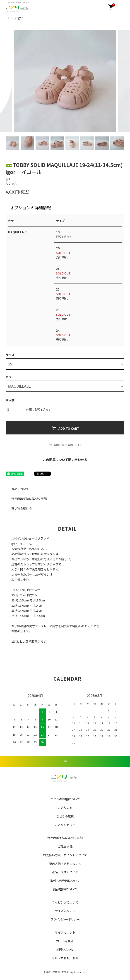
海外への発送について (65, 881)
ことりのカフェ (65, 825)
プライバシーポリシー (65, 919)
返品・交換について (65, 872)
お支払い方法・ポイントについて (65, 855)
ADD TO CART (65, 428)
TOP (11, 18)
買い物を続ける (22, 508)
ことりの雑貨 (65, 816)
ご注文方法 (65, 846)
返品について (20, 489)
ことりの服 (65, 808)
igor (20, 18)
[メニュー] (123, 7)
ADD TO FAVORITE (65, 445)
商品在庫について (65, 889)
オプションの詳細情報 (31, 207)
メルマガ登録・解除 (65, 958)
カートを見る (65, 941)
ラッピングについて (65, 902)
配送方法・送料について (65, 864)
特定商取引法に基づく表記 (29, 499)
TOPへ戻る (65, 762)
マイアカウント (65, 932)
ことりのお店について (65, 799)
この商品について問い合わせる (65, 460)
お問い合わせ (65, 949)
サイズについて (65, 911)
